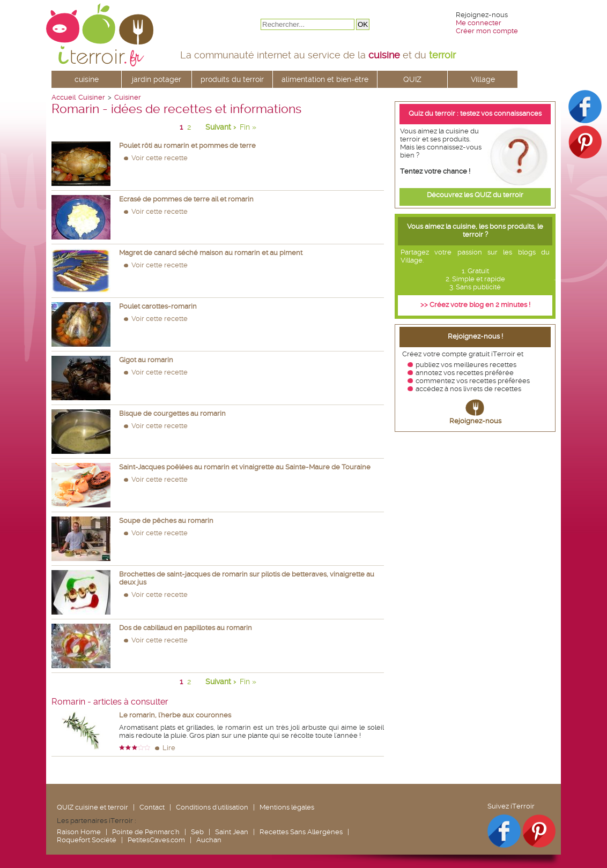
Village (483, 79)
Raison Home (79, 832)
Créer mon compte (487, 31)
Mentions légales (287, 807)
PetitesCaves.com (156, 840)
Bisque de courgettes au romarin (172, 413)
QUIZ (412, 79)
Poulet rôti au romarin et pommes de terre (187, 145)
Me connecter (479, 23)
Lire (169, 748)
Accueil (64, 97)
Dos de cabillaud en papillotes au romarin (186, 628)
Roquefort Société (87, 840)
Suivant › (221, 127)
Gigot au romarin (146, 360)
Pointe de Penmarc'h (146, 832)
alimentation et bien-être (325, 79)
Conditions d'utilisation (212, 807)
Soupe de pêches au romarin (166, 521)
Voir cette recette (160, 158)
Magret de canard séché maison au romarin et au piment (211, 253)
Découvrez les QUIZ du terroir (475, 195)
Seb (197, 832)
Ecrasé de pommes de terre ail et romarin (186, 199)
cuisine (87, 79)
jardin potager (157, 79)
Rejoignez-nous (475, 421)
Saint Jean (232, 832)
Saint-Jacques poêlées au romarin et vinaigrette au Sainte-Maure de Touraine (245, 467)
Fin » (248, 127)
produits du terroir (232, 79)
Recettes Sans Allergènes (301, 832)
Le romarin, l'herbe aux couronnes (175, 715)
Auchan (209, 840)
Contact (152, 807)
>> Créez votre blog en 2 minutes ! (475, 305)
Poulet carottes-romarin (158, 306)
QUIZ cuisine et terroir (92, 807)
